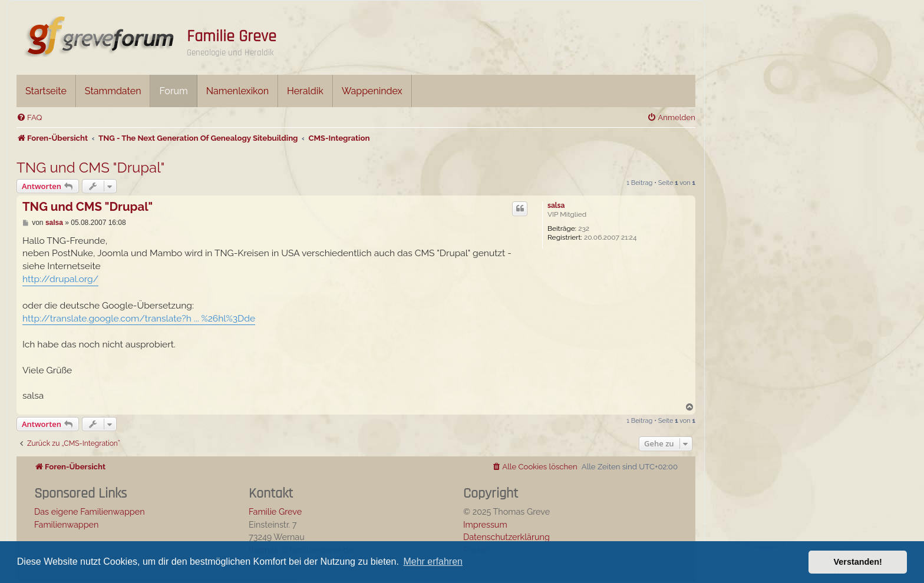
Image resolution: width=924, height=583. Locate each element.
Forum (173, 91)
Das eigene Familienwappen (90, 511)
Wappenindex (372, 91)
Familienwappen (66, 524)
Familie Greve (232, 37)
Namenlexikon (237, 91)
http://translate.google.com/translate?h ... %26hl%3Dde (139, 318)
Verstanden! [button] (858, 562)
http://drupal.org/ (60, 279)
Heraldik (305, 91)
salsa (556, 206)
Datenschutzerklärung (506, 537)
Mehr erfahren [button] (433, 562)
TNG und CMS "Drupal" (90, 168)
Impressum (485, 524)
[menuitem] (29, 117)
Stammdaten (113, 91)
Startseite (46, 91)
